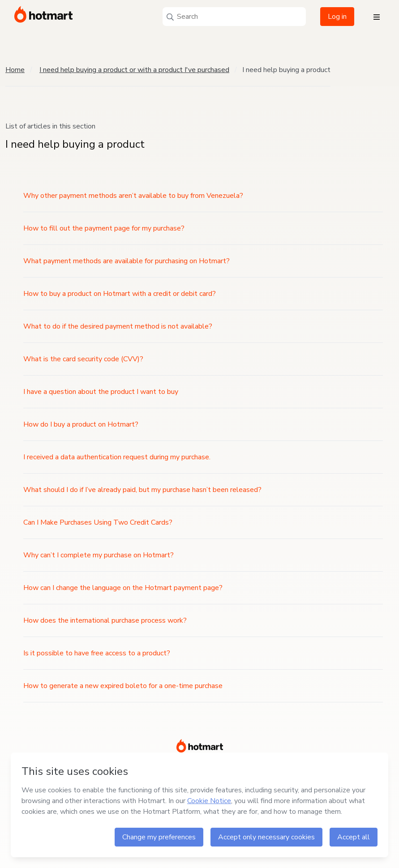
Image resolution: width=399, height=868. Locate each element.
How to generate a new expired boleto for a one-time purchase (123, 686)
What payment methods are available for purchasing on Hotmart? (127, 261)
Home (15, 70)
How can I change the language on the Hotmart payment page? (123, 588)
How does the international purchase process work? (105, 620)
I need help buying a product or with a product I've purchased (134, 70)
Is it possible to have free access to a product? (97, 653)
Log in (337, 17)
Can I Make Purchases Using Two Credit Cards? (98, 522)
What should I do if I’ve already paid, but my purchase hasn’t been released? (142, 490)
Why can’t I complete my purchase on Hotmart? (99, 555)
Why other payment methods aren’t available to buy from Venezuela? (133, 196)
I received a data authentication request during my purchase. (117, 457)
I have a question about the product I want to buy (101, 392)
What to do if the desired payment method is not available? (118, 326)
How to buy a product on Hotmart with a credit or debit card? (120, 294)
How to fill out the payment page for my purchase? (104, 228)
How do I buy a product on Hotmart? (81, 424)
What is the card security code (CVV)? (83, 359)
